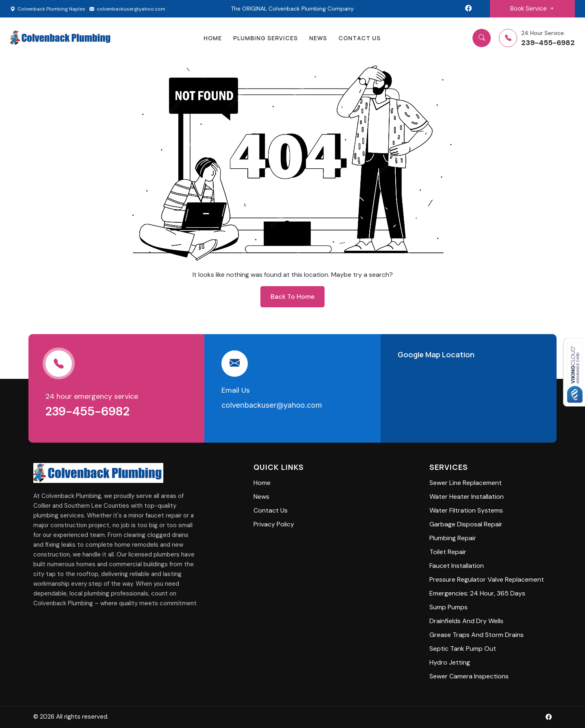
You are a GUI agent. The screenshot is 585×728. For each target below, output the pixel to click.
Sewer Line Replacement (466, 483)
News (318, 38)
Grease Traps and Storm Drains (477, 635)
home (213, 38)
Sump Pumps (448, 607)
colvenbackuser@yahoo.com (127, 9)
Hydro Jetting (450, 662)
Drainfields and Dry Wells (466, 621)
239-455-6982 (89, 411)
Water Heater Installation (467, 497)
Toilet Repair (448, 552)
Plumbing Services (265, 38)
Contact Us (360, 38)
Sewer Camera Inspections (469, 676)
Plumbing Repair (453, 538)
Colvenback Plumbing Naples (48, 9)
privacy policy (274, 524)
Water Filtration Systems (466, 510)
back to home (292, 297)
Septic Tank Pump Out (463, 649)
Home (262, 483)
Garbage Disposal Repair (466, 524)
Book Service (532, 9)
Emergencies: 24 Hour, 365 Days (477, 593)
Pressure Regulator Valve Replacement (487, 579)
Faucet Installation (457, 566)
